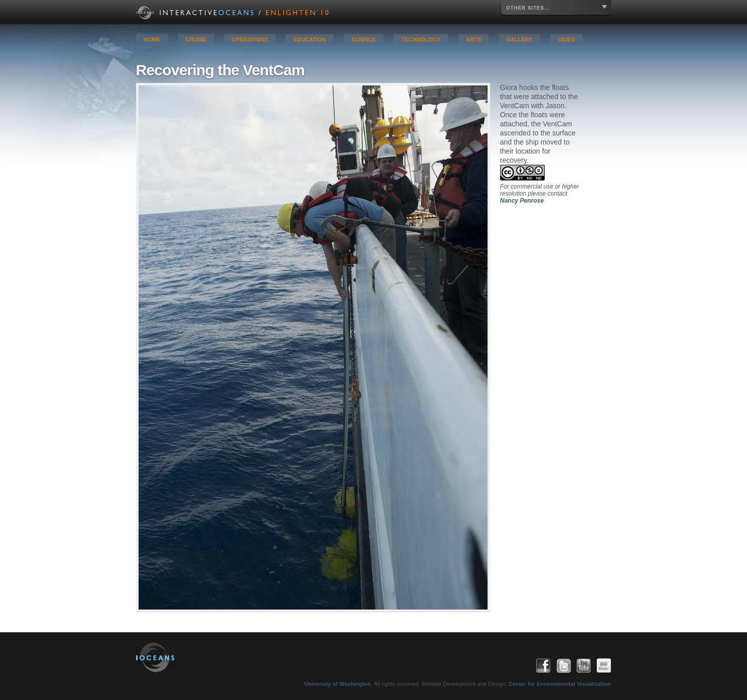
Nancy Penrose (522, 201)
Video (566, 39)
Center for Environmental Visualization (559, 684)
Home (152, 39)
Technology (421, 39)
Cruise (196, 39)
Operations (250, 39)
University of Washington (337, 684)
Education (310, 39)
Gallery (519, 39)
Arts (473, 39)
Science (364, 39)
